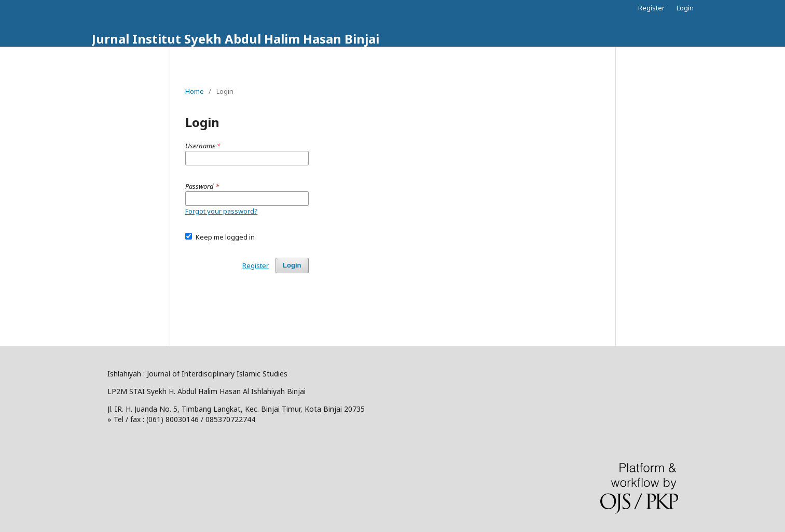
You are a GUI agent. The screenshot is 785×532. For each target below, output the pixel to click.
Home (195, 91)
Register (651, 8)
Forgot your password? (222, 211)
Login (685, 8)
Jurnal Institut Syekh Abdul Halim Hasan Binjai (236, 39)
